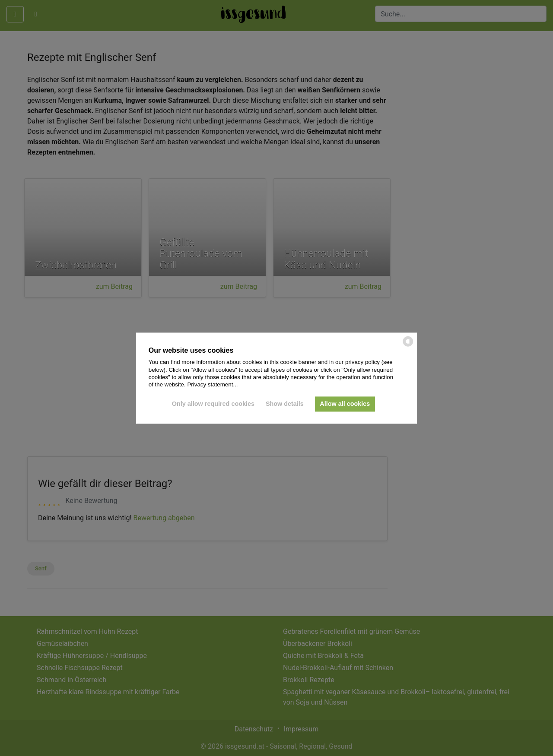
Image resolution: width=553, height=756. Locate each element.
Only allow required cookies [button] (213, 404)
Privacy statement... (212, 385)
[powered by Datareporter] (408, 346)
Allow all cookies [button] (345, 404)
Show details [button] (285, 404)
